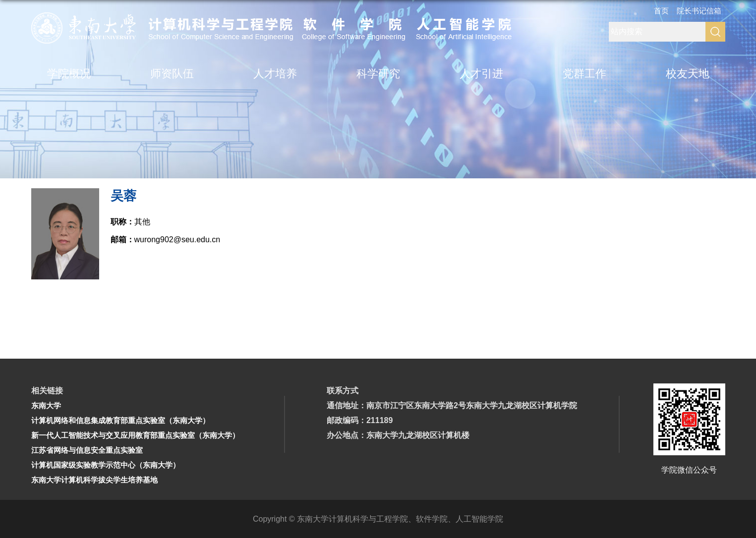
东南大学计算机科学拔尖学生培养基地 (94, 480)
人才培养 (275, 74)
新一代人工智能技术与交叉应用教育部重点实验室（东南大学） (135, 435)
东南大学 (46, 405)
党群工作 (584, 74)
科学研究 (378, 74)
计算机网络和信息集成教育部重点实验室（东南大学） (120, 420)
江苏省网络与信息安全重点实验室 (87, 450)
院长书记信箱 (699, 11)
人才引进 (481, 74)
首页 (661, 11)
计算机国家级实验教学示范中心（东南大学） (106, 465)
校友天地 (688, 74)
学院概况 (69, 74)
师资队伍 (172, 74)
